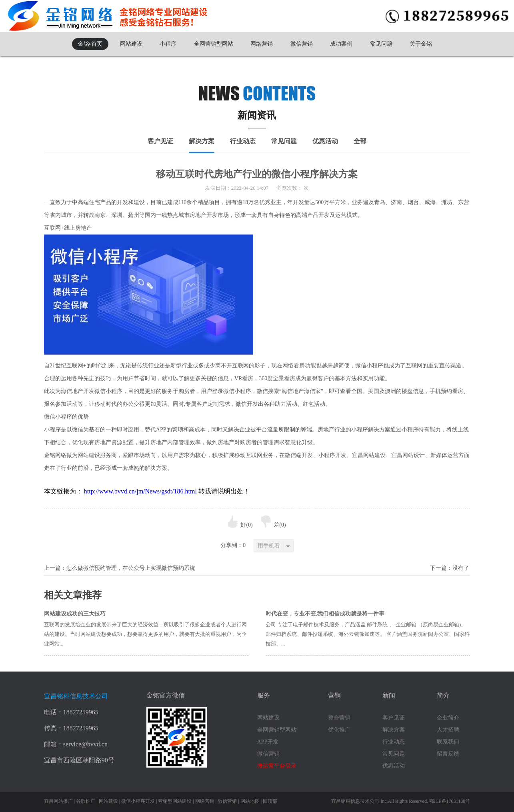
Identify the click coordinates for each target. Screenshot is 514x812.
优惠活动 (325, 141)
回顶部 (270, 801)
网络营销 (262, 44)
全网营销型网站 (214, 44)
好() (240, 525)
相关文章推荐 (73, 595)
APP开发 (268, 742)
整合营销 (339, 718)
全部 (360, 141)
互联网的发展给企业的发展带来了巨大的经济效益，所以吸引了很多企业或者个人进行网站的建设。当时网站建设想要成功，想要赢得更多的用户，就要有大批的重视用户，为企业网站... (145, 634)
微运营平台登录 (277, 766)
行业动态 (243, 141)
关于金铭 (421, 44)
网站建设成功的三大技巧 (75, 614)
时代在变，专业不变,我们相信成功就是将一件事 (325, 614)
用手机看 (274, 546)
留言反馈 (448, 754)
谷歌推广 (86, 801)
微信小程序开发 (138, 801)
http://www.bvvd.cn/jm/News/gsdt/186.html (140, 491)
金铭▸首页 (90, 44)
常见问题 (381, 44)
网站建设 (131, 44)
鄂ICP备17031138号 (450, 801)
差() (273, 525)
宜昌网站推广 (58, 801)
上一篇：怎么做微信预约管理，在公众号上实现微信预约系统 (120, 568)
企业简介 (448, 718)
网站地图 (250, 801)
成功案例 (341, 44)
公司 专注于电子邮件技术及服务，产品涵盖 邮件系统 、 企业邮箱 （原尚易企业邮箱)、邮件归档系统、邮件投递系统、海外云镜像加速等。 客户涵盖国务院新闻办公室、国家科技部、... (368, 634)
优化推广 (339, 730)
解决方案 (202, 141)
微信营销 (302, 44)
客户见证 (160, 141)
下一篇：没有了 (450, 568)
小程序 (168, 44)
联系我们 (448, 742)
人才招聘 (448, 730)
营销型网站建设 (175, 801)
